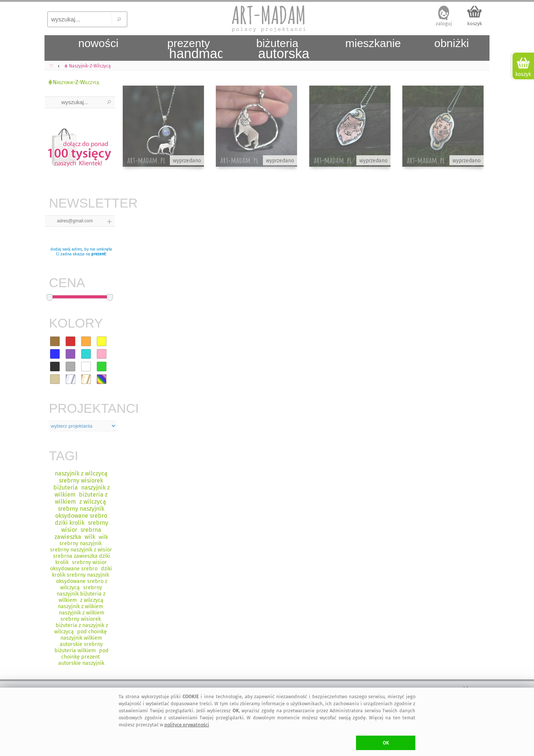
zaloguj (444, 24)
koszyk (475, 24)
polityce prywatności (187, 725)
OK (386, 743)
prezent (98, 254)
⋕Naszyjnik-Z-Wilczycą (73, 82)
